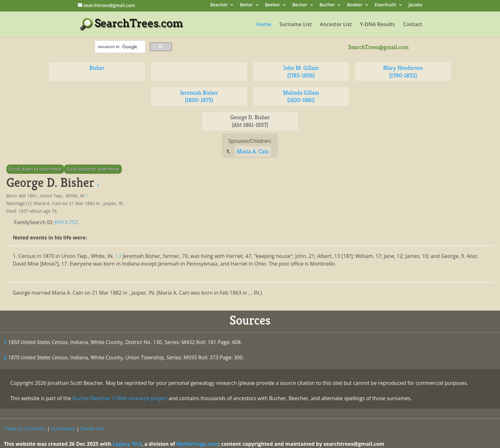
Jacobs (415, 5)
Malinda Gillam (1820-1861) (301, 96)
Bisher (97, 68)
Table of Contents (25, 429)
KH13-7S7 (66, 222)
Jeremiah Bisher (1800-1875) (199, 96)
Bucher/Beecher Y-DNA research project (120, 398)
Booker (355, 5)
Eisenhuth (386, 5)
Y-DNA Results (378, 25)
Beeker (273, 5)
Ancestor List (336, 25)
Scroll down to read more (35, 169)
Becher (300, 5)
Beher (246, 5)
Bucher (327, 5)
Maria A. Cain (253, 151)
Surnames (63, 429)
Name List (93, 429)
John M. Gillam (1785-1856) (301, 72)
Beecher (219, 5)
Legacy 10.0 (127, 444)
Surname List (295, 25)
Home (264, 25)
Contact (413, 25)
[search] (119, 47)
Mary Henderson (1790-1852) (403, 72)
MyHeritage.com (197, 444)
